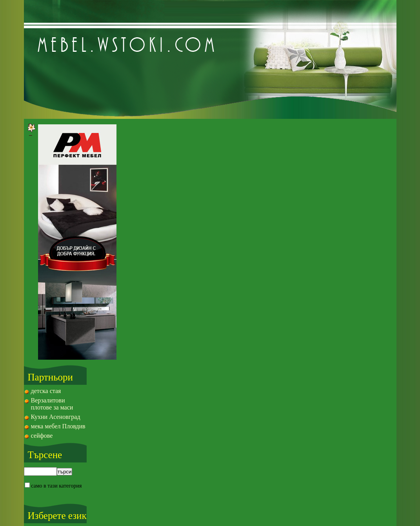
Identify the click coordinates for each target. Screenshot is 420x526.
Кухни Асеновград (56, 417)
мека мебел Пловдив (58, 426)
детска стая (46, 391)
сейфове (42, 436)
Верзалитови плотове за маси (52, 404)
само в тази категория (55, 486)
